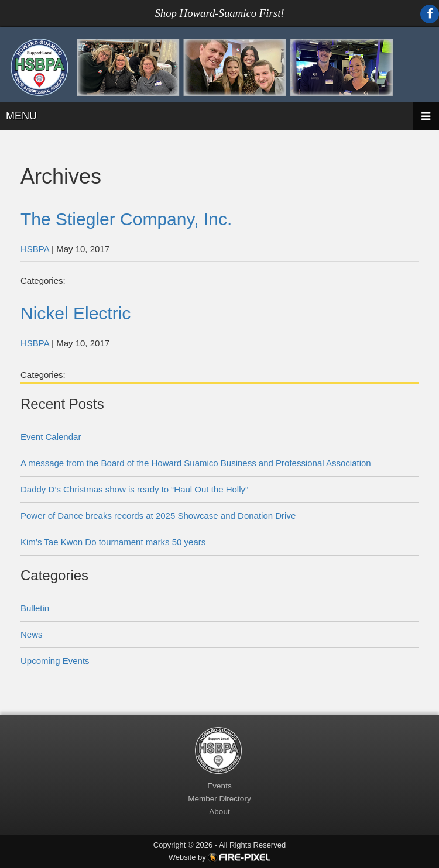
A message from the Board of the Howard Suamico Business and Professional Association (196, 463)
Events (219, 786)
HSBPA (35, 249)
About (219, 812)
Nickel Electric (76, 313)
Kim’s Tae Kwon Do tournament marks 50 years (113, 542)
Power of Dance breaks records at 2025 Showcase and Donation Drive (158, 516)
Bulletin (35, 608)
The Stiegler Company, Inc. (126, 219)
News (32, 634)
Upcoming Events (55, 661)
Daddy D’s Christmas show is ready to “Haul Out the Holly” (134, 489)
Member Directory (219, 799)
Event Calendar (51, 437)
